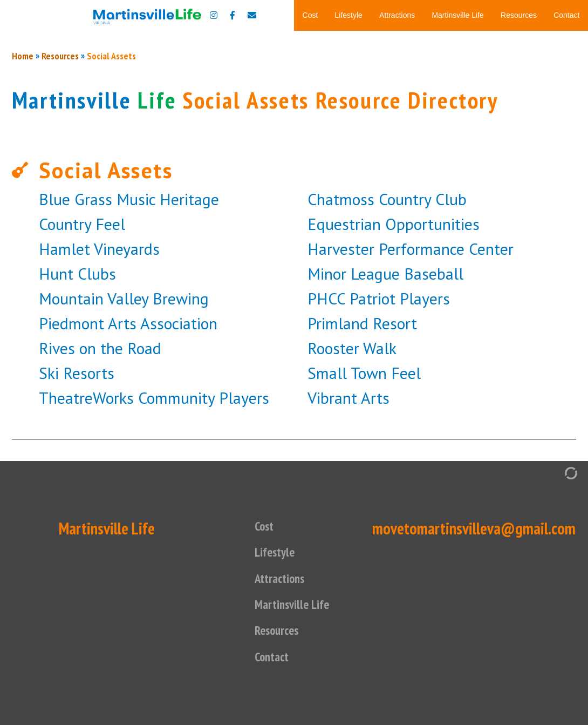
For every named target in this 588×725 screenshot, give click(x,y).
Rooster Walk (352, 503)
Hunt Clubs (77, 429)
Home (23, 211)
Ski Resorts (77, 528)
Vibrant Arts (348, 553)
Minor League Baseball (385, 429)
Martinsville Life (457, 15)
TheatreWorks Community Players (154, 553)
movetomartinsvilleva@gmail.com (474, 684)
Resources (519, 15)
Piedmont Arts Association (128, 479)
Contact (566, 15)
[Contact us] (252, 15)
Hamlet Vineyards (99, 404)
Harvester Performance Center (411, 404)
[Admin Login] (560, 628)
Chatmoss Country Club (387, 354)
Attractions (397, 15)
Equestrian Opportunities (394, 379)
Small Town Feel (364, 528)
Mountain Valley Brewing (124, 454)
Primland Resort (362, 479)
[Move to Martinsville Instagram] (214, 15)
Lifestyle (349, 15)
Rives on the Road (100, 503)
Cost (310, 15)
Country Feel (82, 379)
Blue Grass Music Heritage (129, 354)
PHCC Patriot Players (379, 454)
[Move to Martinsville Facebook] (233, 15)
